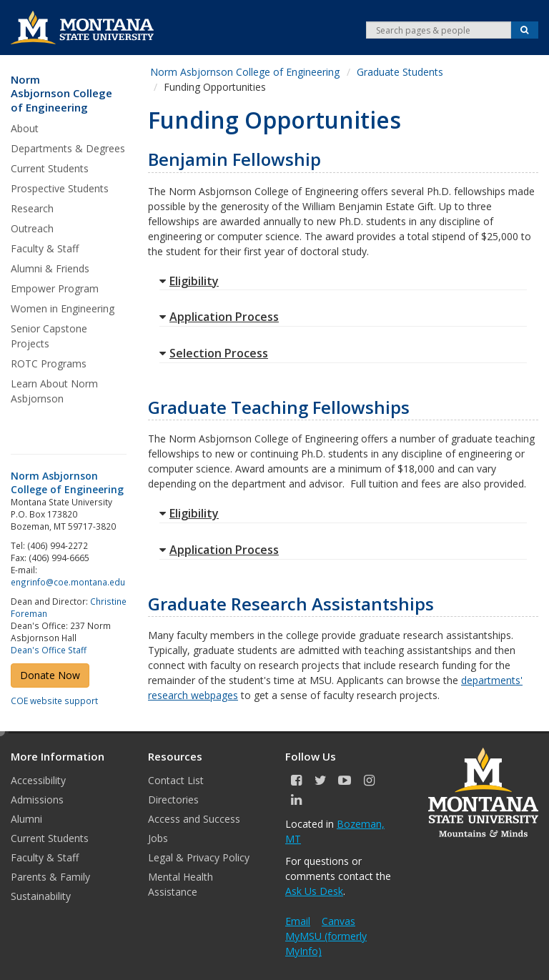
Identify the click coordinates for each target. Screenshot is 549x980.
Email (298, 921)
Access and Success (194, 819)
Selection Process (214, 353)
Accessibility (38, 780)
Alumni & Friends (50, 268)
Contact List (176, 780)
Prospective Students (60, 188)
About (25, 128)
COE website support (54, 701)
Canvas (338, 921)
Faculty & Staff (45, 248)
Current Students (50, 168)
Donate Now (50, 675)
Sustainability (41, 896)
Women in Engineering (63, 308)
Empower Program (55, 288)
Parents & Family (50, 877)
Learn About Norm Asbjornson (54, 391)
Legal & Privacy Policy (199, 857)
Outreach (32, 228)
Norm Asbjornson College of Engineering (61, 94)
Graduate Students (400, 72)
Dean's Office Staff (49, 650)
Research (32, 208)
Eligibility (189, 281)
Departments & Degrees (68, 148)
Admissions (37, 800)
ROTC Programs (49, 363)
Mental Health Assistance (180, 884)
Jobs (158, 838)
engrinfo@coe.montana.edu (68, 582)
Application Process (219, 317)
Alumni (26, 819)
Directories (173, 800)
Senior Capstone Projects (49, 336)
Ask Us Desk (314, 891)
